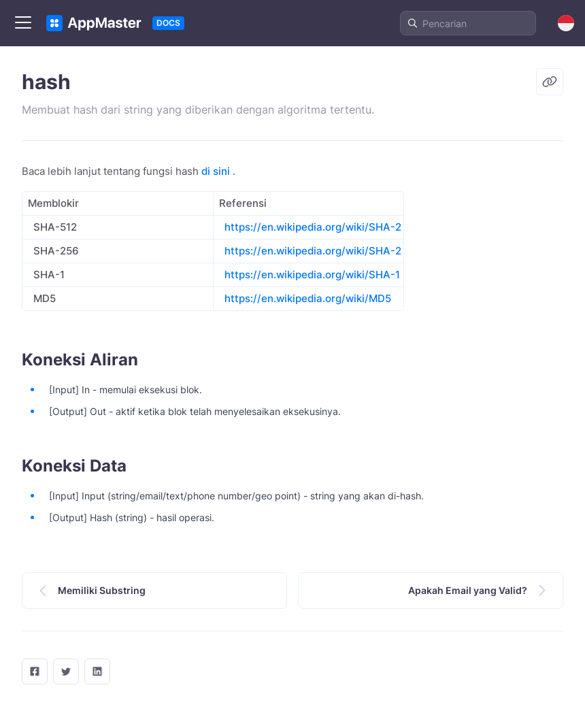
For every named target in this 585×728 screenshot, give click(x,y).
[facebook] (35, 672)
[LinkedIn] (97, 672)
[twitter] (66, 672)
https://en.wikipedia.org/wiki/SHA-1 (312, 275)
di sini (216, 171)
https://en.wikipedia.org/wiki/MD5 (308, 298)
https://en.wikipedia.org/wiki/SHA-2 (313, 227)
